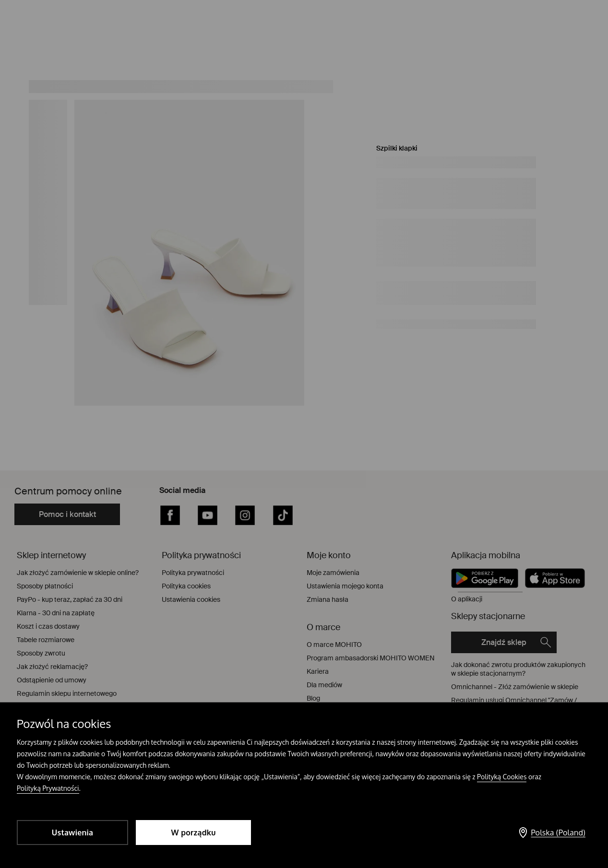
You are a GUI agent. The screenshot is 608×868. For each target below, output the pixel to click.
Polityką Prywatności (48, 788)
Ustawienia (72, 833)
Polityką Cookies (502, 777)
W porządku (194, 833)
